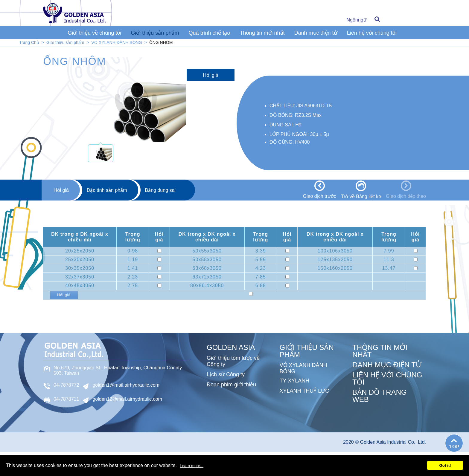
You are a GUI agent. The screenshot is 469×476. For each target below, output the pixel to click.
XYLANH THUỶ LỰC (304, 391)
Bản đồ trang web (380, 396)
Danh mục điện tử (316, 33)
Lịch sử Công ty (226, 374)
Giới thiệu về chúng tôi (94, 33)
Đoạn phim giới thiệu (231, 385)
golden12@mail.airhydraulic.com (127, 399)
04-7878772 (66, 385)
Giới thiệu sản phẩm (155, 33)
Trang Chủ (29, 42)
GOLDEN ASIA (231, 347)
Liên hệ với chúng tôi (372, 33)
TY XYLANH (295, 381)
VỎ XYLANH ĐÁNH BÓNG (117, 42)
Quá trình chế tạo (209, 33)
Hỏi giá (211, 75)
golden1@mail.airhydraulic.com (126, 385)
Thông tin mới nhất (262, 33)
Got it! (445, 465)
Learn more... (192, 466)
